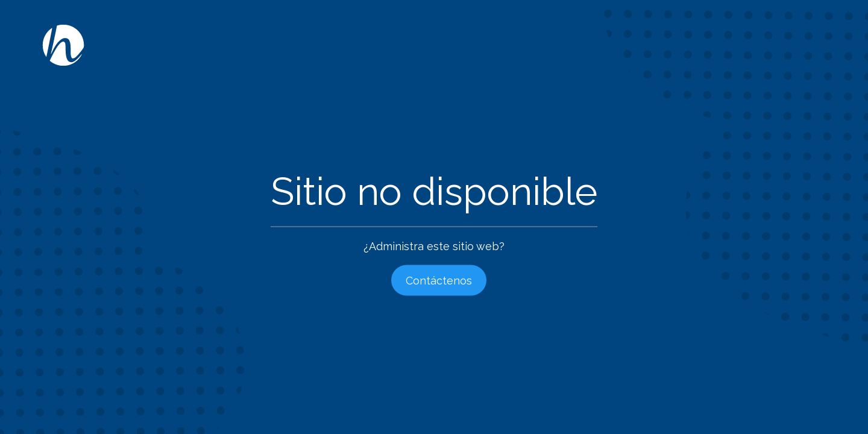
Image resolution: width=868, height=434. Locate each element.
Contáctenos (439, 281)
